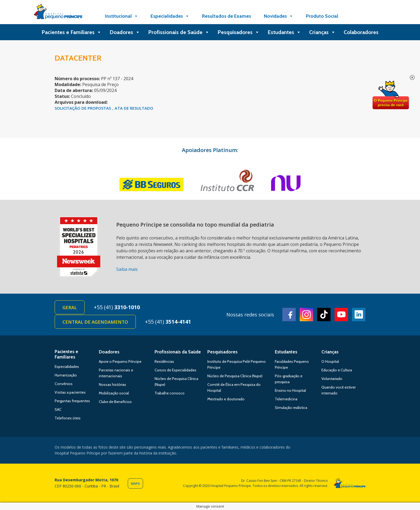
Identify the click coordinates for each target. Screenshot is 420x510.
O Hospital (330, 361)
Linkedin (359, 315)
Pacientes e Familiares (72, 32)
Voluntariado (332, 379)
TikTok (324, 315)
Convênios (64, 384)
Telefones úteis (68, 418)
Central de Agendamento (95, 322)
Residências (164, 361)
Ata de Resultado (134, 108)
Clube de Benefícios (115, 402)
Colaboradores (361, 32)
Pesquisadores (239, 32)
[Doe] (358, 16)
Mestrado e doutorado (226, 399)
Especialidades (170, 16)
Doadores (125, 32)
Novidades (279, 16)
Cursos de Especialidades (175, 370)
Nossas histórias (112, 385)
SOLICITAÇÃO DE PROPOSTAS (83, 108)
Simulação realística (291, 408)
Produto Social (322, 16)
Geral (70, 307)
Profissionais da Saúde (178, 352)
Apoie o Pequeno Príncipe (120, 361)
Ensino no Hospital (290, 390)
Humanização (66, 375)
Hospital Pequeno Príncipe (58, 13)
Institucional (122, 16)
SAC (58, 409)
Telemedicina (286, 399)
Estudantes (284, 32)
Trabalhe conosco (170, 393)
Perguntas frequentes (72, 401)
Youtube (341, 315)
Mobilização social (114, 393)
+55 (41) (117, 307)
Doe (391, 95)
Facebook (289, 315)
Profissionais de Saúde (179, 32)
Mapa (135, 484)
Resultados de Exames (226, 16)
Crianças (322, 32)
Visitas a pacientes (70, 392)
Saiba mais (127, 269)
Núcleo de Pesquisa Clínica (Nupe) (235, 376)
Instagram (306, 315)
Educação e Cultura (337, 370)
